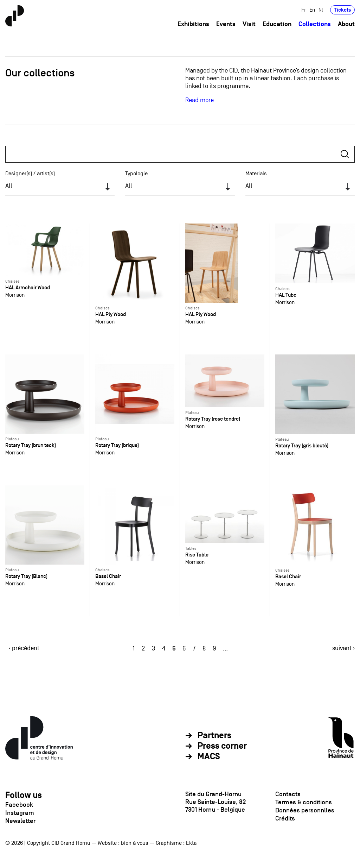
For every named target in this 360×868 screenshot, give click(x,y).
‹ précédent (24, 648)
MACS (209, 757)
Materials (256, 174)
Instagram (20, 813)
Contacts (288, 794)
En (312, 10)
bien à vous (135, 843)
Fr (304, 10)
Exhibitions (193, 24)
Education (277, 24)
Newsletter (20, 821)
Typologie (136, 174)
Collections (315, 24)
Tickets (342, 10)
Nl (321, 10)
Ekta (191, 843)
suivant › (343, 648)
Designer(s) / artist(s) (30, 174)
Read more (200, 100)
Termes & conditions (304, 802)
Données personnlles (305, 810)
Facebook (19, 805)
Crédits (285, 818)
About (346, 24)
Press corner (222, 746)
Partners (214, 736)
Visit (249, 24)
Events (226, 24)
